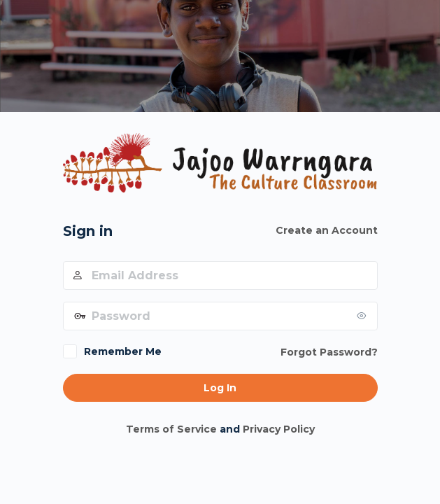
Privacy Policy (279, 429)
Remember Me (123, 351)
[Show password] (364, 316)
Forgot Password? (329, 352)
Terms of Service (171, 429)
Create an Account (327, 230)
